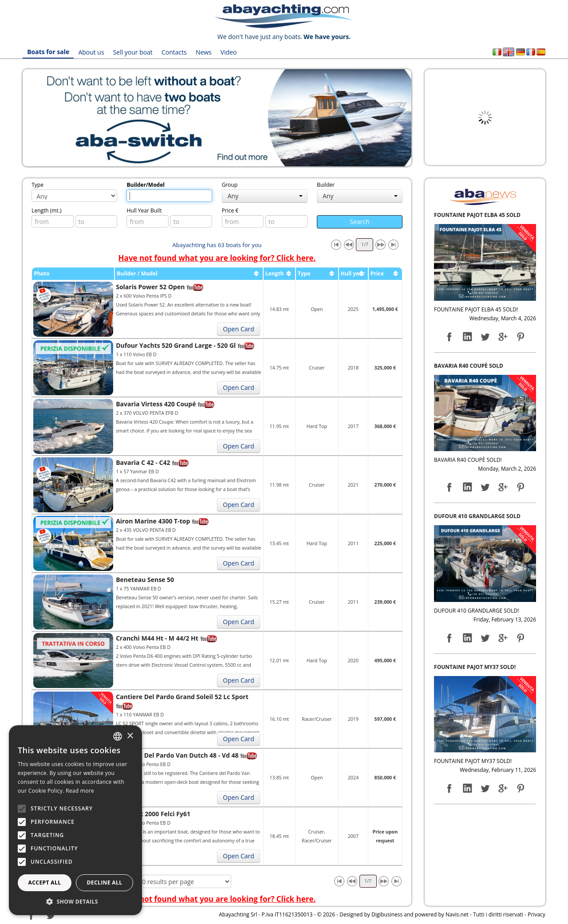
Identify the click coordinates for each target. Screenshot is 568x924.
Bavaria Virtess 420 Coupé (156, 404)
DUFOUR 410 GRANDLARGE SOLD (477, 516)
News (204, 52)
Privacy (536, 914)
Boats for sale (48, 52)
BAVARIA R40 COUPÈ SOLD (469, 366)
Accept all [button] (45, 883)
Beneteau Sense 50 (145, 580)
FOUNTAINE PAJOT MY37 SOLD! (475, 667)
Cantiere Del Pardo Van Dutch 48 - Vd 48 (177, 755)
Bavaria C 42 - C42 (143, 462)
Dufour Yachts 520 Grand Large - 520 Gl (176, 345)
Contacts (174, 52)
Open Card (238, 329)
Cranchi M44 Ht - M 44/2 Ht (157, 638)
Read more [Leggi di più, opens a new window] (80, 791)
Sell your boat (133, 52)
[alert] (75, 820)
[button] (75, 902)
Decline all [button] (105, 883)
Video (229, 52)
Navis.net (457, 914)
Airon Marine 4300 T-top (153, 521)
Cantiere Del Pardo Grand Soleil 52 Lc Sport (182, 697)
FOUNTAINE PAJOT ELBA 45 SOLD (477, 215)
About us (91, 52)
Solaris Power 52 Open (150, 287)
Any (265, 196)
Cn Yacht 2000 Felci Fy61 (153, 814)
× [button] (130, 736)
